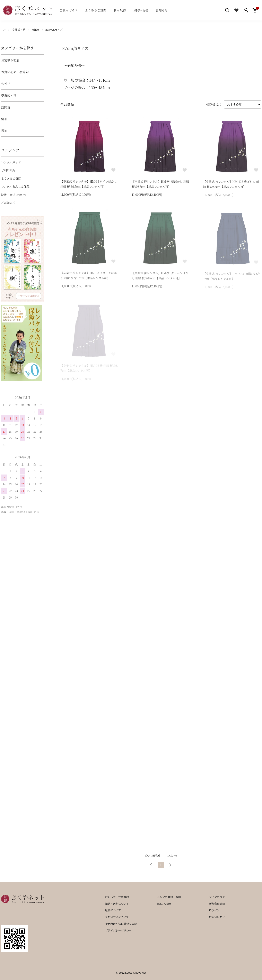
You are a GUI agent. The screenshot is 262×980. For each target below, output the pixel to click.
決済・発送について (14, 195)
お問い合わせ (217, 917)
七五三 (6, 84)
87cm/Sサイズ (54, 30)
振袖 (4, 131)
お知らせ (162, 10)
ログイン (214, 910)
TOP (4, 30)
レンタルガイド (11, 162)
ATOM (168, 904)
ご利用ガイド (69, 10)
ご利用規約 (8, 170)
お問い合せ (141, 10)
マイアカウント (218, 897)
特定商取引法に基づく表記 (121, 924)
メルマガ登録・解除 (169, 897)
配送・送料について (117, 904)
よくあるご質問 (96, 10)
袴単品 (36, 30)
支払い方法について (117, 917)
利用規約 (120, 10)
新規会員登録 (217, 904)
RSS (159, 904)
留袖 (4, 119)
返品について (113, 910)
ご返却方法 (8, 203)
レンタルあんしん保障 (15, 186)
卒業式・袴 (19, 30)
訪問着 (6, 107)
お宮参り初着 (10, 60)
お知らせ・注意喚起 (117, 897)
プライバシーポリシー (118, 930)
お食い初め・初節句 (15, 72)
